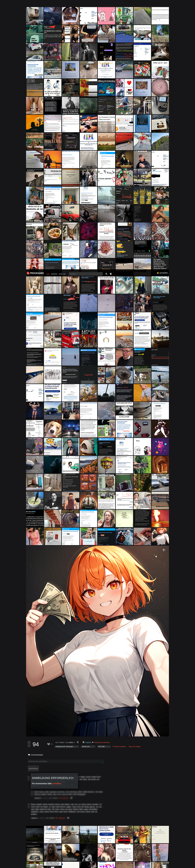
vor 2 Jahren (60, 473)
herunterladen (105, 473)
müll (60, 5)
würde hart (86, 477)
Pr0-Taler (102, 477)
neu (48, 5)
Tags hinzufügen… (135, 477)
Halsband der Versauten (64, 477)
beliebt (54, 5)
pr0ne (71, 473)
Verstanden (170, 863)
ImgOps (88, 473)
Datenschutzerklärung (90, 865)
